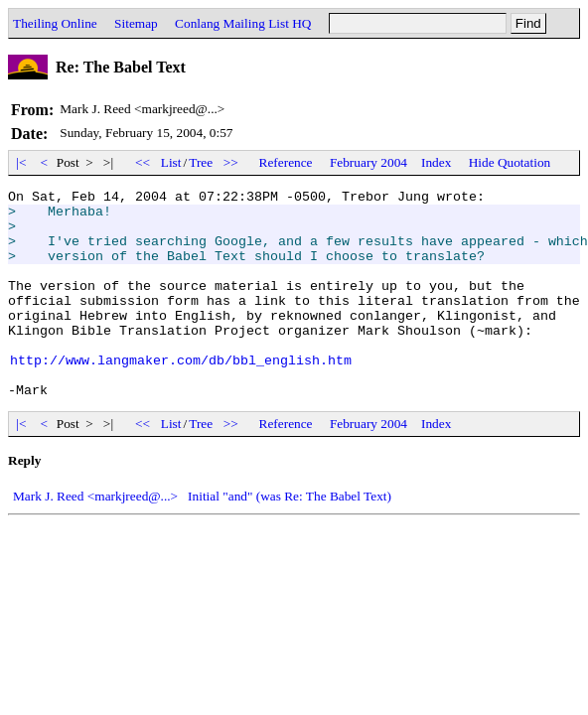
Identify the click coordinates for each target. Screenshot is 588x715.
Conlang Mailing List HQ (243, 23)
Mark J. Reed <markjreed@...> (95, 538)
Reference (286, 162)
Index (436, 162)
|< (21, 162)
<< (143, 162)
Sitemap (136, 23)
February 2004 (368, 162)
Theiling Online (55, 23)
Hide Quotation (510, 162)
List (171, 162)
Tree (201, 162)
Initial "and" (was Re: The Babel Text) (290, 538)
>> (231, 162)
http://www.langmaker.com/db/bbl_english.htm (181, 395)
